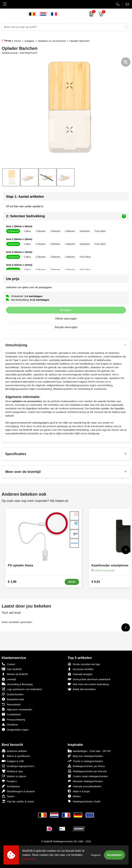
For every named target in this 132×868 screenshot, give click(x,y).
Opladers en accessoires (52, 41)
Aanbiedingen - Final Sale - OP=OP (89, 751)
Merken (74, 796)
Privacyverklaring (13, 719)
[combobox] (62, 27)
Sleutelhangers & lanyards (18, 791)
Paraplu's (9, 781)
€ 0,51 (96, 582)
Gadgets (29, 41)
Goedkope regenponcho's (18, 766)
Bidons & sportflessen (16, 756)
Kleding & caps (12, 771)
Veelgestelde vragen (15, 729)
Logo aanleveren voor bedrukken (22, 689)
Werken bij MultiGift (15, 674)
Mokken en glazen (14, 776)
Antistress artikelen (14, 751)
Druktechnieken (13, 694)
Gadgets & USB (13, 761)
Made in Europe (79, 791)
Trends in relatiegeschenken (85, 761)
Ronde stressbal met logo (84, 664)
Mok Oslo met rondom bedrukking (88, 684)
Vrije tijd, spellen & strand (18, 801)
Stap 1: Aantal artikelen (25, 197)
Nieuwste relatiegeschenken (85, 781)
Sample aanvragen (66, 327)
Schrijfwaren (11, 786)
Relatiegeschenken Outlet (84, 801)
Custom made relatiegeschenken (88, 776)
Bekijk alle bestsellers (82, 689)
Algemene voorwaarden (17, 709)
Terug (8, 41)
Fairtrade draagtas (80, 674)
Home (18, 41)
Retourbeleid (11, 704)
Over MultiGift (12, 669)
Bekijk (72, 582)
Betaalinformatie (13, 699)
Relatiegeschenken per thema (86, 766)
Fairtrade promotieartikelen (85, 786)
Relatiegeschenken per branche (87, 771)
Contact (8, 664)
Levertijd (9, 679)
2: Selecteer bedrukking (66, 216)
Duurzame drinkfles (81, 669)
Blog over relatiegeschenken (86, 756)
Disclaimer (10, 724)
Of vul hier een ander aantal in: (25, 206)
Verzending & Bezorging (17, 684)
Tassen (8, 796)
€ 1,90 (12, 582)
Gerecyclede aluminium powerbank (89, 679)
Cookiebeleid (11, 714)
